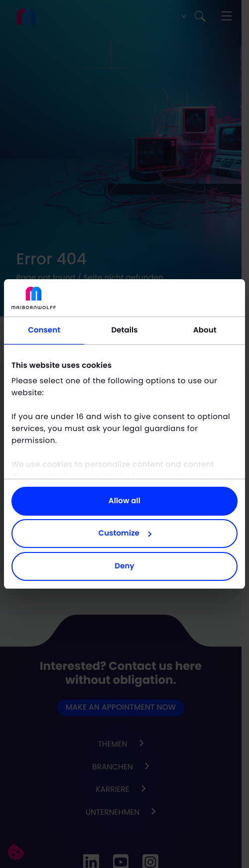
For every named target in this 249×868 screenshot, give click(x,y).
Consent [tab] (44, 330)
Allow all (124, 501)
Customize (125, 533)
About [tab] (205, 330)
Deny (124, 566)
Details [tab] (124, 330)
